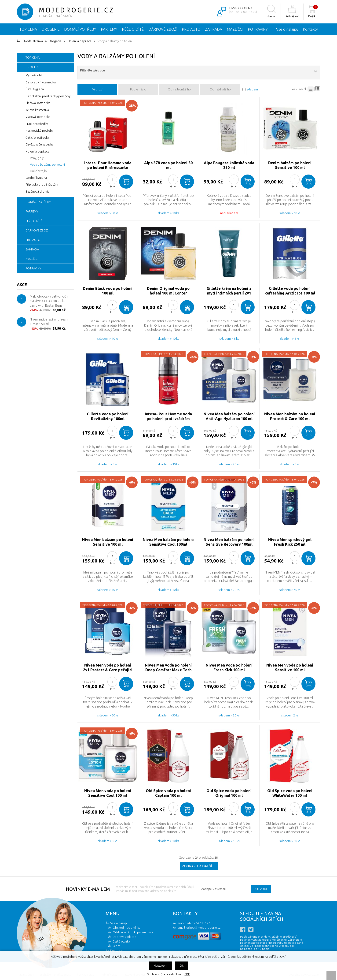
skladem (252, 89)
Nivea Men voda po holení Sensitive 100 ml (290, 667)
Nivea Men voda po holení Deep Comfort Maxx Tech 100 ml (168, 668)
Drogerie (55, 41)
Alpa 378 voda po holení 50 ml (168, 165)
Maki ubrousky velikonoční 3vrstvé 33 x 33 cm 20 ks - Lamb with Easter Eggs (49, 301)
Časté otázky (121, 941)
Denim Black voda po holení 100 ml (108, 291)
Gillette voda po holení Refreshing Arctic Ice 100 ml (290, 291)
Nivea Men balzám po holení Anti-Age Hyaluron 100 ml (229, 416)
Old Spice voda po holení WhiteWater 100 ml (290, 793)
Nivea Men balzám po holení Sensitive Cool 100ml (168, 542)
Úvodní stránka (33, 41)
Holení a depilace (80, 41)
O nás (116, 946)
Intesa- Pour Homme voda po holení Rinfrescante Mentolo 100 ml (108, 165)
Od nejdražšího (220, 89)
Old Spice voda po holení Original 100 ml (229, 793)
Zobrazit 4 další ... (199, 866)
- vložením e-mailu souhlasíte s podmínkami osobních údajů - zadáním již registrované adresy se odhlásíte (154, 889)
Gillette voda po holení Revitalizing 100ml (108, 416)
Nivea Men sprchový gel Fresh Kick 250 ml (290, 542)
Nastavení (160, 966)
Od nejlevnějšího (179, 89)
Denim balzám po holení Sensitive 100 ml (290, 165)
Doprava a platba (124, 937)
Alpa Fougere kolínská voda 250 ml (229, 165)
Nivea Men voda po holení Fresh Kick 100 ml (229, 667)
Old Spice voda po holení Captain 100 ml (168, 793)
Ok (181, 966)
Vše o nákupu (287, 29)
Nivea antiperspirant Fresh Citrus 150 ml (49, 322)
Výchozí (97, 89)
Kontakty (310, 29)
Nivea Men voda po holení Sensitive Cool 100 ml (108, 793)
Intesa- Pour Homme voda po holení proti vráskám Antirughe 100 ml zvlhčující (168, 416)
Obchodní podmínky (126, 928)
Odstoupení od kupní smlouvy (133, 932)
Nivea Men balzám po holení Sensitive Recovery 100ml (229, 542)
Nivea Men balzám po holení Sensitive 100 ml (108, 542)
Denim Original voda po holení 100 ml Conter (168, 291)
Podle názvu (138, 89)
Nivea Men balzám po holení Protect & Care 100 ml (290, 416)
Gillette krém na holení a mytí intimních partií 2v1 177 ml (229, 291)
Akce (22, 285)
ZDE (187, 974)
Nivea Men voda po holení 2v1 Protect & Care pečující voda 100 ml (108, 668)
